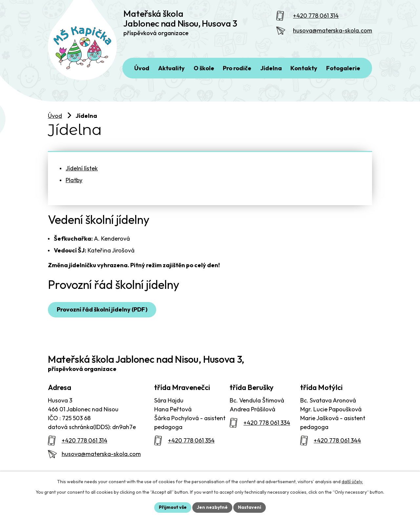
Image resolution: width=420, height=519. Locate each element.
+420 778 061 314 (316, 16)
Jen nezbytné (212, 507)
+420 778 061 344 (337, 440)
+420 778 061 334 (267, 423)
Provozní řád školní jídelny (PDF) (102, 309)
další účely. (352, 482)
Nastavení (250, 507)
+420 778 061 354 (191, 440)
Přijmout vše (173, 507)
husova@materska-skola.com (333, 30)
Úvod (55, 116)
